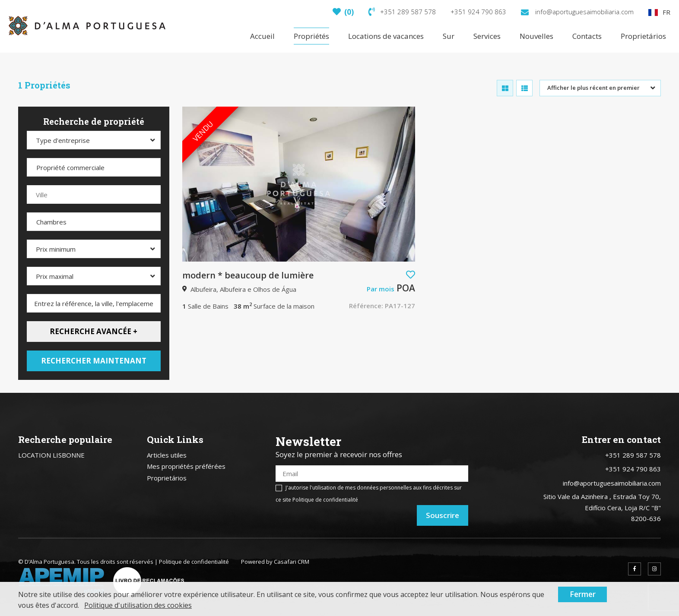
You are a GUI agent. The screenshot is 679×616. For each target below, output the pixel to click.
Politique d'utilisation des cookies (138, 605)
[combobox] (600, 88)
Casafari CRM (292, 562)
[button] (411, 275)
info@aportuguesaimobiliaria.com (577, 12)
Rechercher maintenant (94, 361)
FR (659, 12)
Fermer (583, 594)
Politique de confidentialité (325, 500)
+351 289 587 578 (402, 12)
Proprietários (167, 478)
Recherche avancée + (94, 331)
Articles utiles (167, 455)
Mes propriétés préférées (186, 466)
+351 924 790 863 (478, 12)
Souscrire (443, 515)
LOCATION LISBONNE (51, 455)
